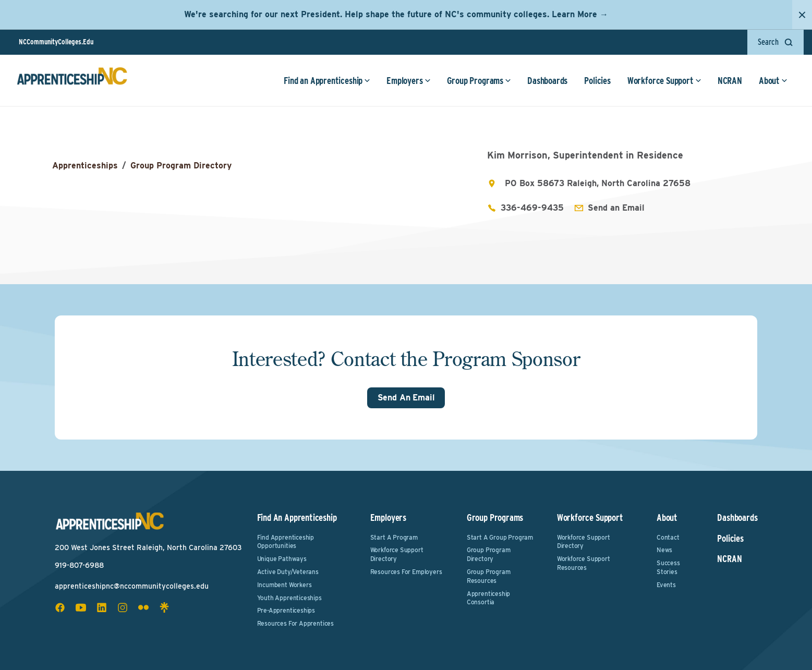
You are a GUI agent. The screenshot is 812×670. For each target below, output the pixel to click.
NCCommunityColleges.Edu (56, 42)
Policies (597, 81)
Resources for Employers (406, 572)
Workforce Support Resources (584, 563)
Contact (668, 537)
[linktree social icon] (164, 607)
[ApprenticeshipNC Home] (72, 80)
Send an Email (616, 208)
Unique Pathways (282, 559)
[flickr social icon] (143, 607)
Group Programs (479, 81)
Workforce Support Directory (397, 554)
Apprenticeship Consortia (488, 598)
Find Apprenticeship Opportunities (286, 542)
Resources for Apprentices (296, 623)
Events (666, 585)
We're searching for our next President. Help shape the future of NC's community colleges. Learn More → (396, 14)
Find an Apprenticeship (327, 81)
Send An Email (406, 398)
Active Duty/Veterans (288, 572)
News (664, 550)
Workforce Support (664, 81)
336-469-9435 (532, 208)
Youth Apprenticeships (289, 598)
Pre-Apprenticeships (286, 610)
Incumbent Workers (284, 585)
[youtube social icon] (81, 607)
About (773, 81)
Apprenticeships (85, 166)
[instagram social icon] (123, 607)
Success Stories (668, 567)
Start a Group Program (500, 537)
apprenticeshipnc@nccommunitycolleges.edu (132, 586)
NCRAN (730, 81)
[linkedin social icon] (102, 607)
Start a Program (394, 537)
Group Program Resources (489, 576)
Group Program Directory (181, 166)
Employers (408, 81)
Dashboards (547, 81)
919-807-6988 (79, 565)
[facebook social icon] (60, 607)
